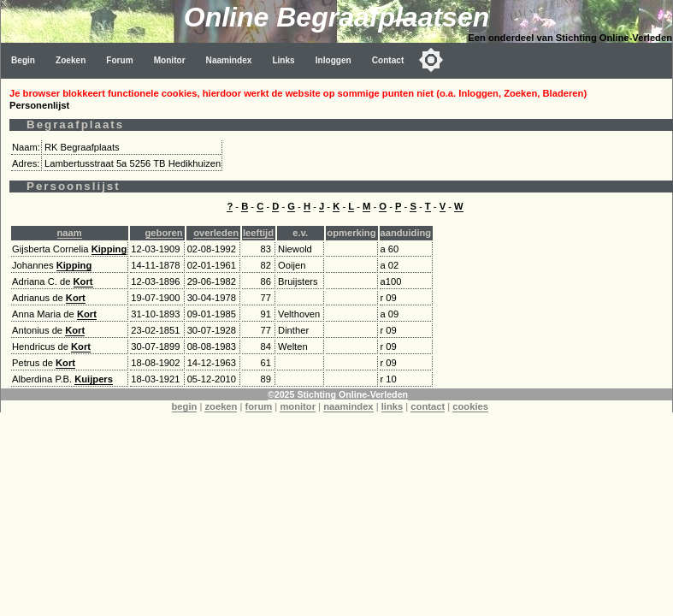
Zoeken (71, 60)
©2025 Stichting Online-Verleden (338, 394)
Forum (119, 60)
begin (185, 406)
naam (70, 233)
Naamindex (229, 60)
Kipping (109, 249)
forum (259, 406)
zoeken (221, 406)
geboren (164, 233)
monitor (298, 406)
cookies (470, 406)
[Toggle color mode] (431, 60)
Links (283, 60)
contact (428, 406)
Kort (83, 281)
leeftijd (258, 233)
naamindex (348, 406)
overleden (216, 233)
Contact (388, 60)
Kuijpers (94, 379)
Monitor (170, 60)
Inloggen (334, 60)
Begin (23, 60)
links (393, 406)
